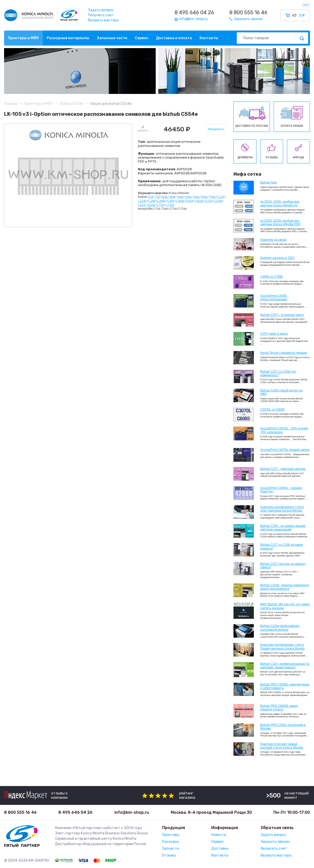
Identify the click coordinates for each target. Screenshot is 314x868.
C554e (218, 201)
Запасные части (112, 38)
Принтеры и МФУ (23, 38)
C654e (151, 205)
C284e (161, 201)
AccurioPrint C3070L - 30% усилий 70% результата (284, 430)
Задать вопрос (101, 10)
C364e (180, 201)
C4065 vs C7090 (272, 277)
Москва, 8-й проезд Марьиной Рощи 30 (211, 812)
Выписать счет (274, 849)
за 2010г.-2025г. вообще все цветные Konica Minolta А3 (280, 203)
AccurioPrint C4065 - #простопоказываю (274, 298)
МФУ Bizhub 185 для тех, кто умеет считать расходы (285, 606)
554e (196, 197)
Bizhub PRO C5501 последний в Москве (283, 727)
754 (157, 197)
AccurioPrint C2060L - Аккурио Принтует (281, 490)
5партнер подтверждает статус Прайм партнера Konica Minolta (282, 647)
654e (205, 197)
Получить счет (101, 15)
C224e (142, 201)
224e (165, 197)
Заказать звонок (275, 842)
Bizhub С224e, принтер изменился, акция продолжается (285, 587)
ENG (306, 5)
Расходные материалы (68, 38)
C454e (199, 201)
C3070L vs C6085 (272, 410)
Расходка (170, 842)
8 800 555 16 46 (248, 12)
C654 (141, 205)
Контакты (209, 38)
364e (180, 197)
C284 (152, 201)
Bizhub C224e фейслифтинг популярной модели (280, 628)
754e (212, 197)
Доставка (220, 849)
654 (151, 197)
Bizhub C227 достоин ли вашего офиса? (283, 566)
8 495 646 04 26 (194, 12)
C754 (160, 205)
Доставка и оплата (174, 38)
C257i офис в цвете (274, 334)
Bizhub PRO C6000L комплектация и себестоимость (285, 686)
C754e (170, 205)
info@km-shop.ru (132, 812)
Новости (219, 835)
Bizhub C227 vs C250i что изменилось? (278, 373)
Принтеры (171, 835)
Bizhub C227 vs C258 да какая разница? (282, 547)
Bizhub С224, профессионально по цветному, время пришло (285, 666)
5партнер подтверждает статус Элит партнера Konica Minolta (282, 509)
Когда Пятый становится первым (284, 353)
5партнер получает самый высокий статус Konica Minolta (282, 746)
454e (188, 197)
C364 (171, 201)
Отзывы (169, 855)
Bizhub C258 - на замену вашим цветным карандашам (283, 528)
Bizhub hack (269, 183)
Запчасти (170, 849)
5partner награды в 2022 (277, 258)
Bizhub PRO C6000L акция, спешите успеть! (279, 708)
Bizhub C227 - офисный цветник (283, 469)
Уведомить (216, 129)
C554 (208, 201)
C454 (190, 201)
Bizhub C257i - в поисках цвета (282, 315)
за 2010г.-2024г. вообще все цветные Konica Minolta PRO (280, 222)
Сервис (142, 38)
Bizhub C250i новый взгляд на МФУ (281, 392)
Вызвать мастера (103, 20)
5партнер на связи (273, 240)
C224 (221, 197)
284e (172, 197)
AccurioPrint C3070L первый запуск (285, 450)
